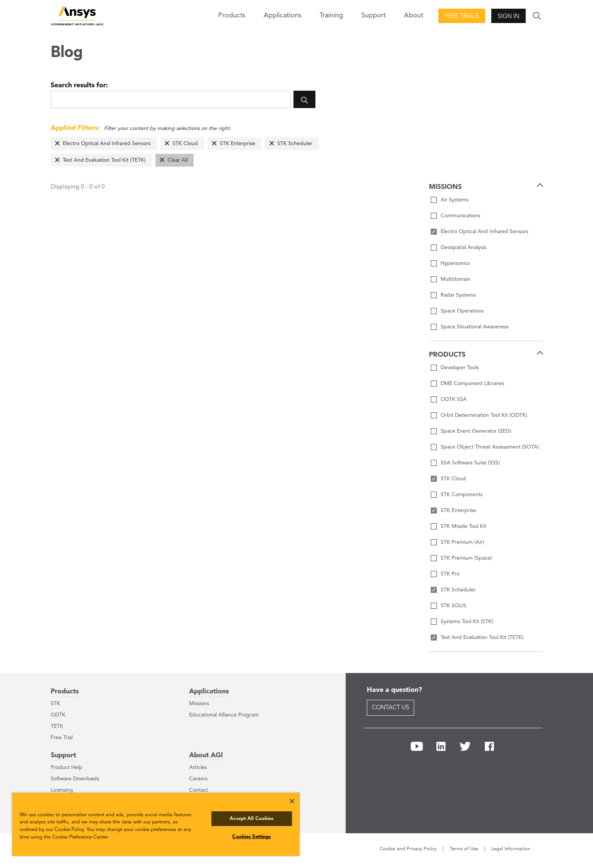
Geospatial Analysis (463, 248)
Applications (283, 15)
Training (331, 15)
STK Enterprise (238, 144)
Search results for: (79, 85)
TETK (57, 726)
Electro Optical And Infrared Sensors (107, 144)
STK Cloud (185, 144)
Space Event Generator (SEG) (476, 431)
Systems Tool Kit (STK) (467, 622)
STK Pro (450, 574)
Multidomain (456, 279)
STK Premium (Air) (462, 542)
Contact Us (390, 708)
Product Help (67, 767)
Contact (199, 790)
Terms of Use (464, 849)
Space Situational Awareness (475, 327)
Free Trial (62, 738)
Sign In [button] (508, 17)
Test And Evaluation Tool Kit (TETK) (104, 160)
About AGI (206, 755)
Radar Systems (458, 295)
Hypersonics (455, 263)
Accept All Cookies (251, 819)
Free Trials (462, 17)
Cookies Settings (251, 837)
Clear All (178, 160)
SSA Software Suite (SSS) (470, 463)
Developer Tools (460, 368)
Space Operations (462, 311)
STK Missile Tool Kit (463, 526)
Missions (199, 704)
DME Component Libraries (472, 384)
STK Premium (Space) (466, 558)
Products (65, 692)
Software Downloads (75, 779)
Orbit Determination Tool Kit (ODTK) (484, 415)
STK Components (462, 495)
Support (63, 755)
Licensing (62, 790)
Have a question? (394, 690)
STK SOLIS (453, 606)
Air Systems (455, 200)
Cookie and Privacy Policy (408, 849)
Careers (198, 779)
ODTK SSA (454, 399)
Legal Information (511, 849)
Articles (198, 767)
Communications (460, 216)
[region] (156, 824)
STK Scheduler (295, 144)
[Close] (292, 801)
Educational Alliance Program (224, 715)
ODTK (58, 715)
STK (55, 704)
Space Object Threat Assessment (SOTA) (490, 447)
